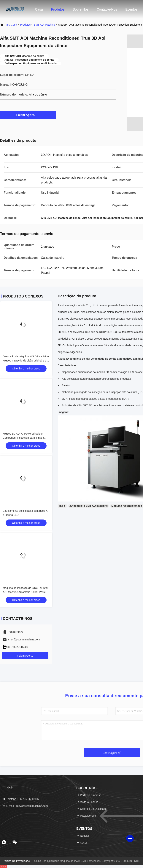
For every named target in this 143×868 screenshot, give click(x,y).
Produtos (58, 9)
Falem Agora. (28, 115)
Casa (39, 9)
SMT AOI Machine (44, 25)
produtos (25, 25)
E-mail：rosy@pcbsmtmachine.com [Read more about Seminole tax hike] (25, 806)
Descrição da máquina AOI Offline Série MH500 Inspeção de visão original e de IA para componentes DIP (26, 361)
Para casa (11, 25)
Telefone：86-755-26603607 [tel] (21, 799)
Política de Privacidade (16, 861)
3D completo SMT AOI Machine (89, 506)
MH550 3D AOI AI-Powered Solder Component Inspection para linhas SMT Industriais (26, 438)
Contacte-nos (107, 9)
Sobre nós (81, 9)
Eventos (131, 9)
